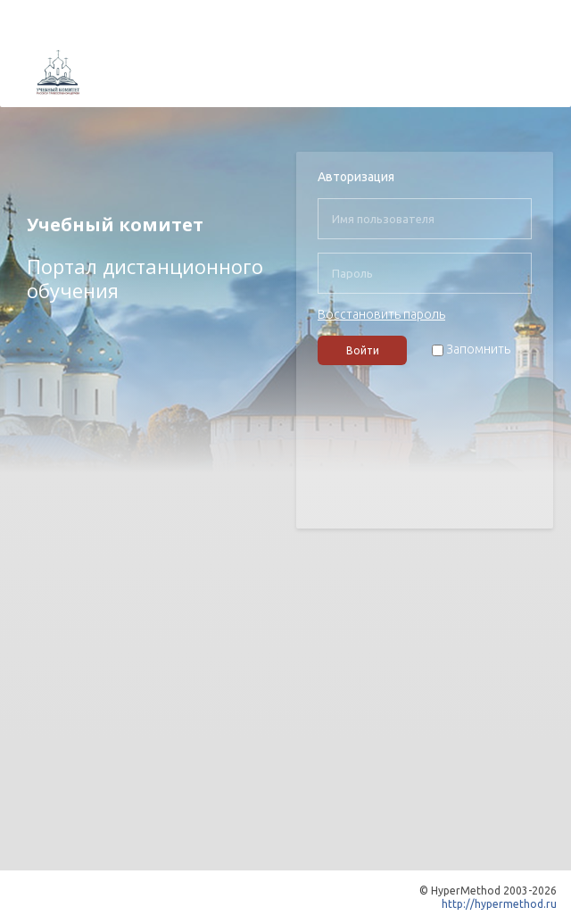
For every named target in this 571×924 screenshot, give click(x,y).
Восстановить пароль (381, 314)
